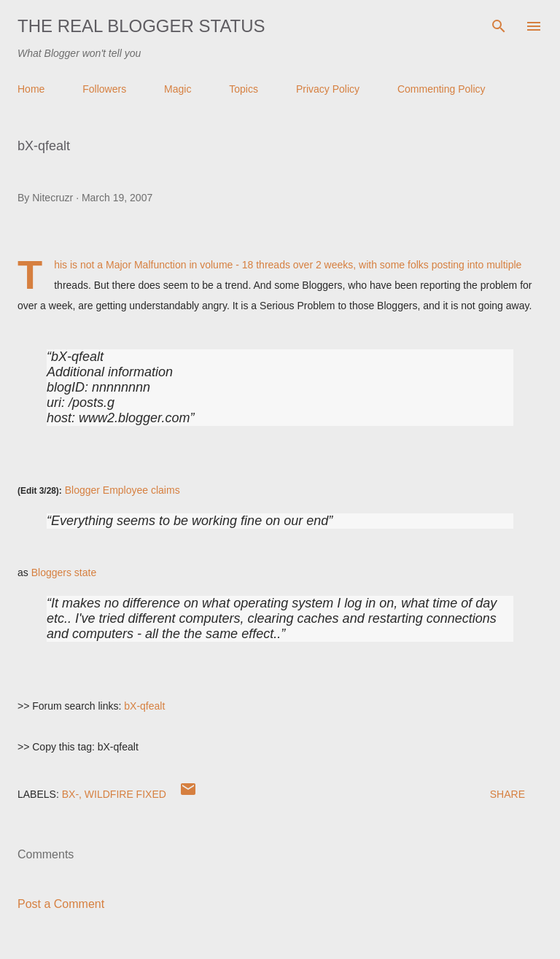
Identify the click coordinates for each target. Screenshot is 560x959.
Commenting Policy (442, 89)
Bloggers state (64, 572)
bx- (70, 794)
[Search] (499, 26)
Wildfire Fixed (125, 794)
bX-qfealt (144, 706)
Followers (104, 89)
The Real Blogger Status (141, 26)
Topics (244, 89)
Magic (178, 89)
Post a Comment (61, 904)
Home (31, 89)
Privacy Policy (328, 89)
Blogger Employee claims (122, 490)
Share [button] (507, 794)
